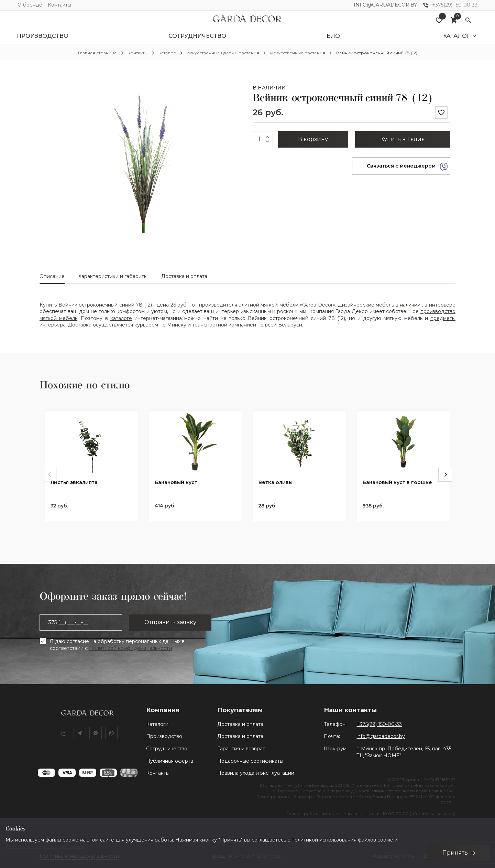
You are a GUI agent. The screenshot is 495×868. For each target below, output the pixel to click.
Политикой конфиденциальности (130, 648)
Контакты (59, 5)
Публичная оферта (170, 761)
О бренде (30, 5)
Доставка (80, 325)
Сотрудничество (167, 749)
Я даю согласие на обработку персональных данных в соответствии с (117, 645)
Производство (164, 736)
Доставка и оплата (240, 724)
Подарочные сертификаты (250, 761)
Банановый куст (176, 483)
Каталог (167, 53)
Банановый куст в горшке (397, 483)
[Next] (445, 475)
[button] (236, 91)
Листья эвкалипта (74, 483)
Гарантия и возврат (241, 749)
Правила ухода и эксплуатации (256, 773)
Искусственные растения (298, 53)
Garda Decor (317, 305)
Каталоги (157, 724)
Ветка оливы (276, 483)
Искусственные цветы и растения (223, 53)
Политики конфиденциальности (45, 846)
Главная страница (97, 53)
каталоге (121, 318)
